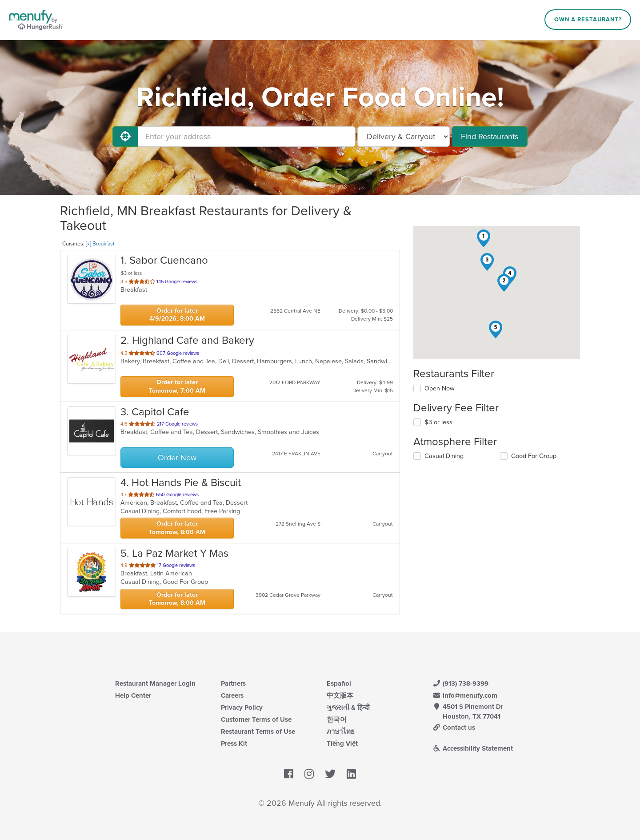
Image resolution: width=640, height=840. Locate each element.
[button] (484, 238)
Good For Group (534, 456)
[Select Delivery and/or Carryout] (404, 137)
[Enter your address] (247, 137)
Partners (233, 683)
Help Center (133, 695)
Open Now (440, 388)
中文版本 (340, 695)
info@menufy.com (465, 695)
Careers (232, 695)
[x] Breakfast (100, 244)
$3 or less (438, 422)
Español (339, 683)
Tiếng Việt (342, 744)
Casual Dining (444, 456)
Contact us (454, 727)
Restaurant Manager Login (155, 683)
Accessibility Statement (473, 748)
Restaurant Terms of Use (258, 731)
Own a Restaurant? (588, 20)
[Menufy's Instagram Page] (309, 774)
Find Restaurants (490, 137)
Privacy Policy (242, 707)
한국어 (337, 719)
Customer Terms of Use (256, 719)
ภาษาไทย (341, 731)
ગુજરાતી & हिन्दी (348, 707)
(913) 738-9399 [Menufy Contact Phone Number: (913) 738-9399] (460, 683)
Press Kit (234, 744)
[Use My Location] (125, 137)
